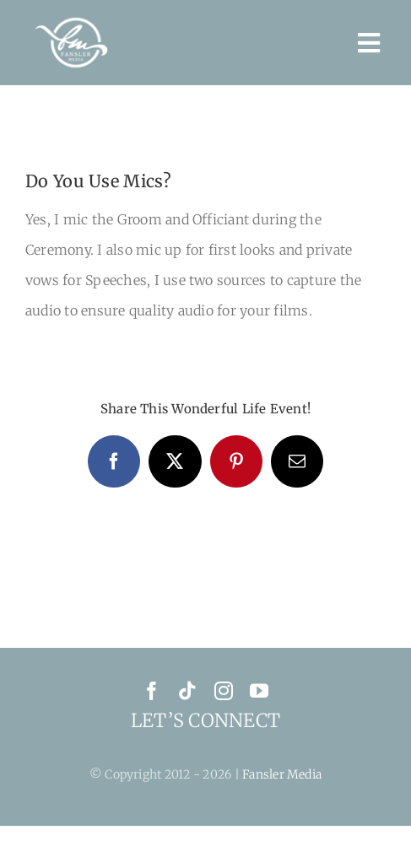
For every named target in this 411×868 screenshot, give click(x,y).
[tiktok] (187, 691)
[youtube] (259, 691)
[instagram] (224, 691)
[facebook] (152, 691)
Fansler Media (282, 774)
